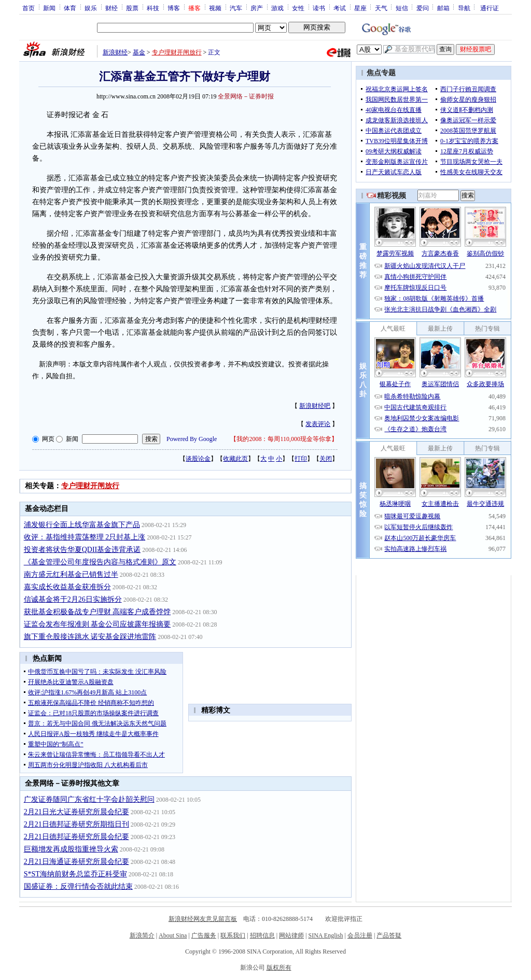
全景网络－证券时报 (246, 96)
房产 (257, 8)
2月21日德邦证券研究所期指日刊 (76, 824)
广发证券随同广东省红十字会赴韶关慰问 (89, 799)
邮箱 (443, 8)
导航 (464, 8)
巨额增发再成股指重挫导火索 (71, 849)
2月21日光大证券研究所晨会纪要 (76, 812)
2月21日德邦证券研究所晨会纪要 (76, 837)
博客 (174, 8)
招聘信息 (262, 935)
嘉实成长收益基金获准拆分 (67, 587)
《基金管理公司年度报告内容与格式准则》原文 (100, 562)
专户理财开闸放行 (177, 52)
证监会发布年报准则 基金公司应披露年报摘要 (97, 624)
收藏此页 (235, 459)
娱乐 (91, 8)
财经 (111, 8)
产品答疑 (389, 935)
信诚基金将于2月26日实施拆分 (73, 599)
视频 (215, 8)
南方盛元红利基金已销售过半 (71, 574)
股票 (132, 8)
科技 (153, 8)
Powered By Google (192, 439)
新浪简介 (142, 935)
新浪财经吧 (315, 406)
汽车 (236, 8)
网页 (48, 439)
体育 (70, 8)
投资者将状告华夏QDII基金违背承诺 (82, 550)
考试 (340, 8)
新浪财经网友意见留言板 (203, 919)
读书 (319, 8)
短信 (402, 8)
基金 (139, 52)
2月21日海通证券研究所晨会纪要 (76, 862)
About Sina (173, 935)
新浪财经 (115, 52)
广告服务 (204, 935)
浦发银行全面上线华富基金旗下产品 (82, 525)
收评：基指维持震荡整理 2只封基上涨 (85, 537)
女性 (298, 8)
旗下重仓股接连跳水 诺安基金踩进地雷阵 (90, 637)
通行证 (490, 8)
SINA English (325, 935)
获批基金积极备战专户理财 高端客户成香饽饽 (97, 612)
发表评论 (318, 424)
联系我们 (233, 935)
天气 (381, 8)
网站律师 (291, 935)
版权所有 (279, 968)
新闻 (49, 8)
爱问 (423, 8)
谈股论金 (198, 459)
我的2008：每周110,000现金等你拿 (284, 439)
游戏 (277, 8)
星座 (360, 8)
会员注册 (360, 935)
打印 (301, 459)
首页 (29, 8)
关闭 (326, 459)
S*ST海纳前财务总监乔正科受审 (75, 874)
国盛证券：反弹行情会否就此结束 (78, 886)
